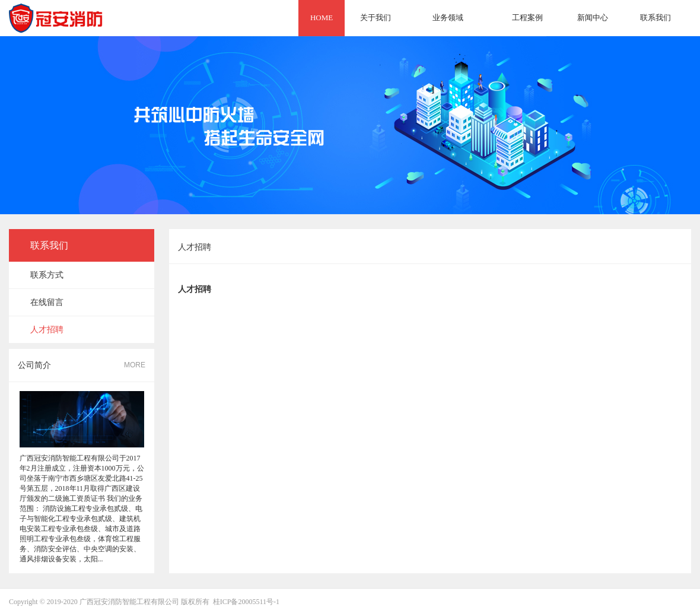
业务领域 (448, 18)
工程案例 (527, 18)
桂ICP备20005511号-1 (246, 602)
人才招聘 (47, 330)
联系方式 (47, 275)
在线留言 (47, 302)
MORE (135, 365)
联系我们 (656, 18)
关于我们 (376, 18)
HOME (322, 18)
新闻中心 (593, 18)
